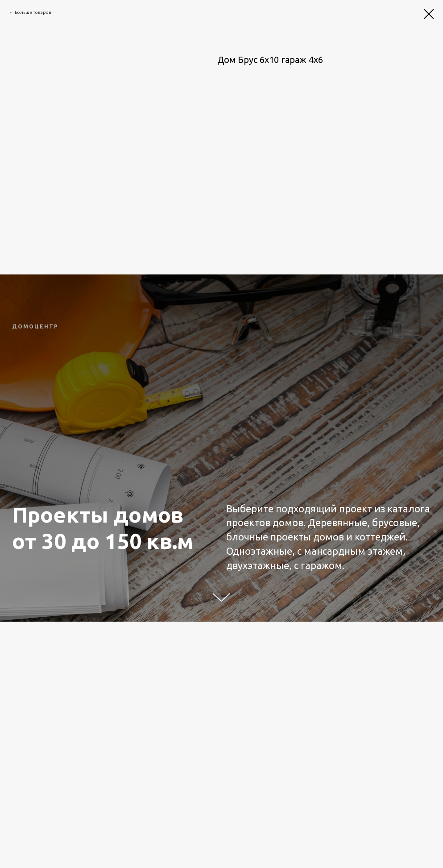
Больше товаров (33, 12)
